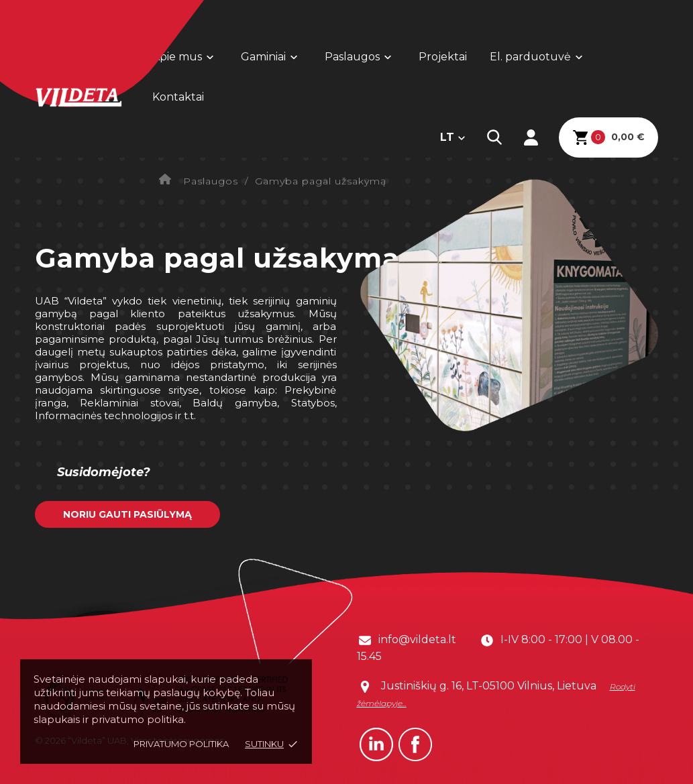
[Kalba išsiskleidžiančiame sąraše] (453, 137)
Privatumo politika (181, 744)
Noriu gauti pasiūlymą (127, 514)
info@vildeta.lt (417, 639)
